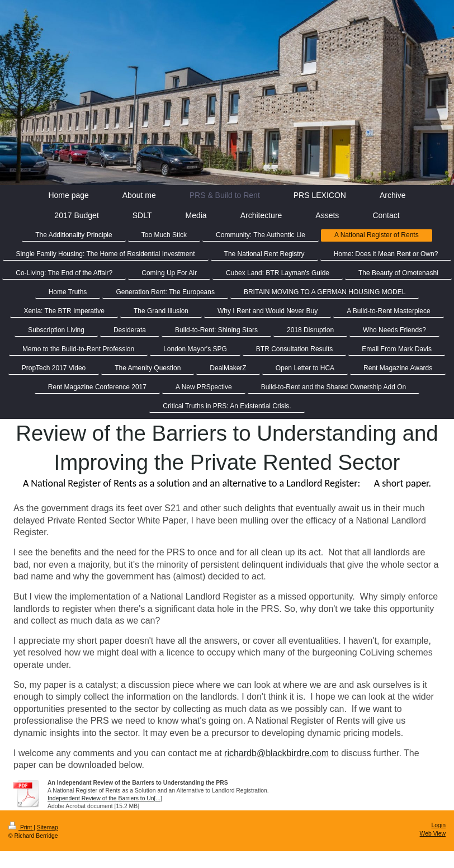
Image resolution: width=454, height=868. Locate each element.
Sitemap (48, 827)
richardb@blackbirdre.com (276, 753)
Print (21, 827)
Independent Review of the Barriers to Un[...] (105, 798)
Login (439, 825)
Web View (433, 834)
